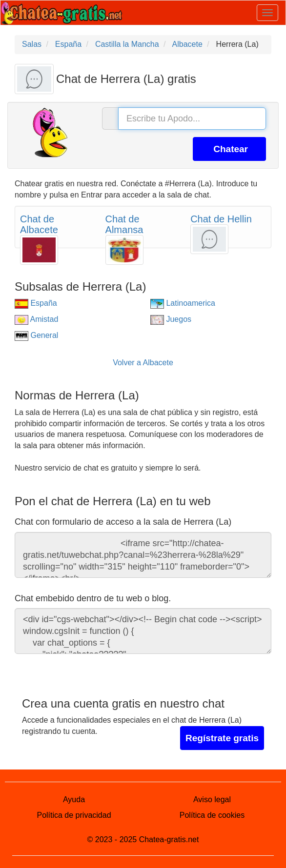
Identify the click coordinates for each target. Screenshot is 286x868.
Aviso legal (212, 799)
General (36, 335)
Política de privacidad (74, 815)
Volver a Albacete (143, 363)
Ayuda (74, 799)
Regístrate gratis (222, 738)
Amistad (36, 319)
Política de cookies (212, 815)
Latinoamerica (183, 303)
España (36, 303)
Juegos (171, 319)
